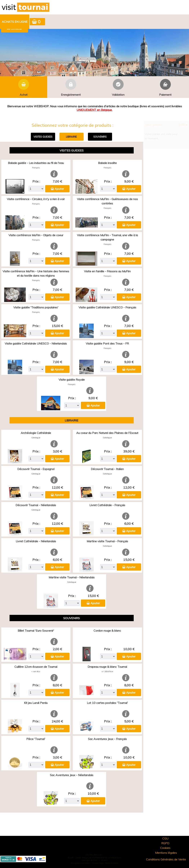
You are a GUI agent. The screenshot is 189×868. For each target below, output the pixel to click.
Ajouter (59, 189)
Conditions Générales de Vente (166, 859)
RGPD (165, 843)
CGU (165, 838)
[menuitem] (15, 22)
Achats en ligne (15, 22)
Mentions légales (166, 853)
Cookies (165, 848)
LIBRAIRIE (71, 137)
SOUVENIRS (100, 137)
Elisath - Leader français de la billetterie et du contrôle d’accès (95, 858)
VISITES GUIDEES (43, 137)
